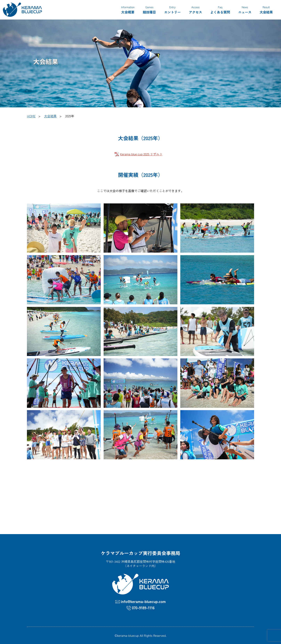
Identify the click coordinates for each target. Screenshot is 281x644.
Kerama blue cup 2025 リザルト (141, 154)
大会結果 (266, 10)
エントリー (172, 10)
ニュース (245, 10)
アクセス (196, 10)
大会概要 (128, 10)
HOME (31, 116)
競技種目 (149, 10)
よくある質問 (220, 10)
